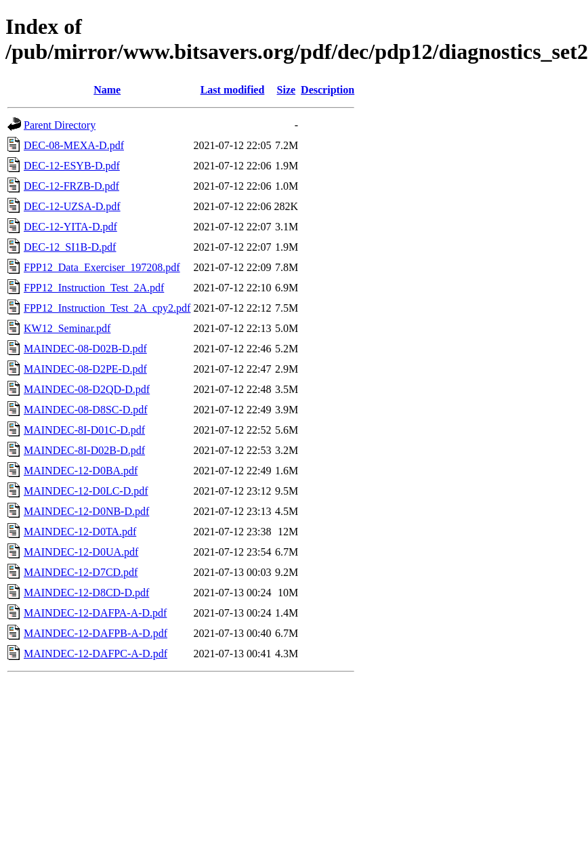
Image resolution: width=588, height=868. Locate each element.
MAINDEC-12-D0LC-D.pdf (86, 491)
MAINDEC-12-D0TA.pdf (80, 532)
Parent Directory (60, 125)
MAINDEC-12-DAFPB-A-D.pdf (96, 633)
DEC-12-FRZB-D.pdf (71, 186)
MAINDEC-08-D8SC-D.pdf (86, 410)
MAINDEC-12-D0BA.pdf (81, 471)
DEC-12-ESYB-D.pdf (72, 166)
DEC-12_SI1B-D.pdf (70, 247)
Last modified (233, 90)
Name (107, 90)
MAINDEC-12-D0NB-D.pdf (86, 511)
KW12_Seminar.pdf (67, 328)
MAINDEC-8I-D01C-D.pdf (84, 430)
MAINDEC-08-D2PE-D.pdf (85, 369)
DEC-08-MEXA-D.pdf (74, 145)
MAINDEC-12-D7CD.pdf (81, 572)
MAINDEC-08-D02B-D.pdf (85, 349)
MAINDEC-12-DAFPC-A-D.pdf (96, 654)
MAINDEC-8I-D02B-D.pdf (84, 450)
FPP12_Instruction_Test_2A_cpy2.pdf (107, 308)
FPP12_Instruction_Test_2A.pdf (94, 288)
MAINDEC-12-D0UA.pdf (81, 552)
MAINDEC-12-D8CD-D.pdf (86, 593)
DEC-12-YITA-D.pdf (70, 227)
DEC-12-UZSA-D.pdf (72, 206)
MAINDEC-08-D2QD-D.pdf (87, 389)
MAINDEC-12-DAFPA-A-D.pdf (95, 613)
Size (287, 90)
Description (328, 90)
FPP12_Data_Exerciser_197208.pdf (102, 267)
